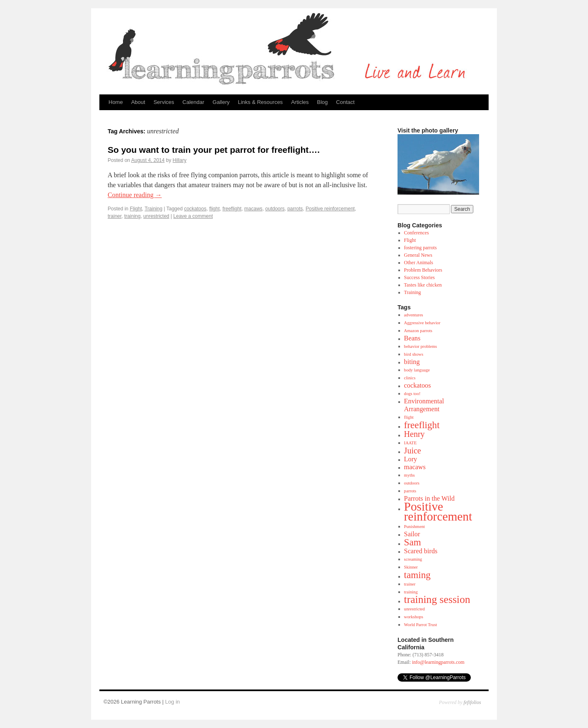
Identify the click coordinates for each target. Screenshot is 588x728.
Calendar (194, 102)
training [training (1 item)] (411, 592)
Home (116, 102)
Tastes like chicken (423, 285)
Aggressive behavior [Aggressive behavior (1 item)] (422, 323)
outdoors (275, 209)
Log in (172, 702)
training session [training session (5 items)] (437, 599)
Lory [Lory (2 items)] (411, 459)
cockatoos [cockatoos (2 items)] (418, 386)
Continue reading (135, 195)
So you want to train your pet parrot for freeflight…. (214, 150)
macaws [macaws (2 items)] (415, 467)
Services (164, 102)
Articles (300, 102)
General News (418, 255)
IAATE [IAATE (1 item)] (411, 443)
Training (153, 209)
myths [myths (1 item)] (410, 475)
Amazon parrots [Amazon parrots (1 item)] (418, 331)
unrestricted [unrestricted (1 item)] (414, 609)
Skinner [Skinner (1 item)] (411, 567)
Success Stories (419, 277)
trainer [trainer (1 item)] (410, 584)
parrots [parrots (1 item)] (410, 491)
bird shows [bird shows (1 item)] (414, 354)
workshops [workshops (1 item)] (414, 617)
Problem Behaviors (423, 270)
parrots (295, 209)
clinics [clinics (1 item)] (410, 378)
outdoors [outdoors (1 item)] (412, 483)
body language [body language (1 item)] (417, 370)
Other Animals (419, 263)
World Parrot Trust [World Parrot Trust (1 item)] (421, 625)
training (132, 216)
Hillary (180, 160)
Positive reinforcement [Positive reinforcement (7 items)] (438, 511)
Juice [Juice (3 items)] (413, 451)
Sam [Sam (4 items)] (413, 542)
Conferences (417, 233)
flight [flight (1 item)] (409, 417)
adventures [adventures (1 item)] (414, 315)
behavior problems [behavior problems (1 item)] (421, 346)
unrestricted (156, 216)
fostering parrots (421, 248)
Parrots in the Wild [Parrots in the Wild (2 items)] (429, 499)
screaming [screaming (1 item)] (413, 559)
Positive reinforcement (330, 209)
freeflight (232, 209)
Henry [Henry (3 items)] (414, 434)
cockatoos (195, 209)
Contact (346, 102)
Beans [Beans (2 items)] (412, 338)
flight (214, 209)
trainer (114, 216)
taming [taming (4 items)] (417, 575)
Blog (323, 102)
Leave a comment (193, 216)
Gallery (221, 102)
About (138, 102)
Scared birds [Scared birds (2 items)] (421, 551)
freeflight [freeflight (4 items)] (422, 425)
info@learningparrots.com (438, 662)
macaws (253, 209)
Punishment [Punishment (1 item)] (414, 527)
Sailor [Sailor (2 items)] (412, 534)
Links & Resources (260, 102)
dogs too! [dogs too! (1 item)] (412, 394)
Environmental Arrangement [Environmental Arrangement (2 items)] (424, 405)
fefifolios (472, 702)
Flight (136, 209)
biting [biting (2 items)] (412, 362)
